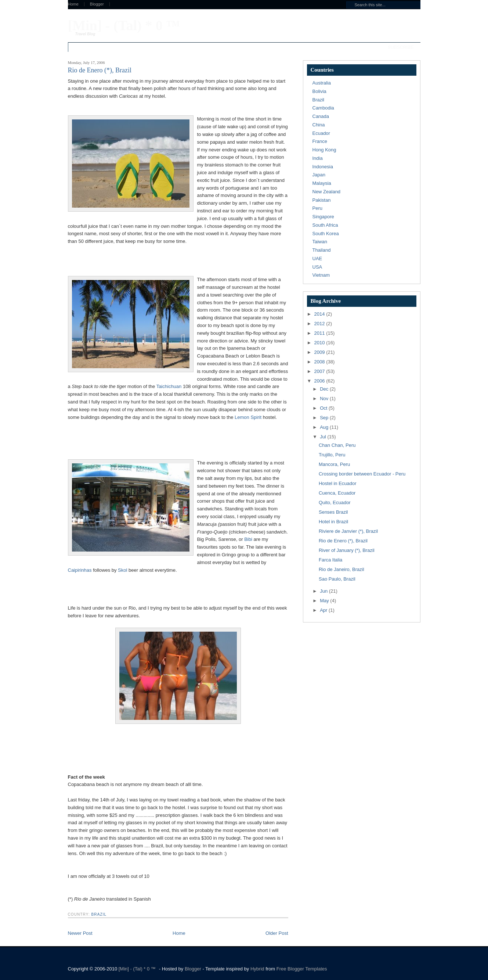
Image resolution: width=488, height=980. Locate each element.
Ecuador (321, 133)
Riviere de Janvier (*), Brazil (348, 531)
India (318, 158)
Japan (319, 175)
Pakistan (322, 200)
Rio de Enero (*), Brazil (343, 541)
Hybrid (258, 969)
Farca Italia (330, 560)
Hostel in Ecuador (338, 483)
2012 (320, 324)
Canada (321, 116)
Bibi (248, 539)
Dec (325, 389)
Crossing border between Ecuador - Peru (362, 474)
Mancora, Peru (334, 464)
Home (73, 4)
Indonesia (323, 167)
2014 (320, 314)
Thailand (322, 250)
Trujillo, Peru (332, 455)
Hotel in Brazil (333, 522)
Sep (325, 418)
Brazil (99, 914)
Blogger (97, 4)
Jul (323, 437)
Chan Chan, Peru (337, 445)
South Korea (326, 234)
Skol (122, 570)
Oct (324, 408)
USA (317, 267)
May (325, 601)
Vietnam (321, 275)
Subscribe (401, 47)
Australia (322, 83)
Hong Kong (324, 150)
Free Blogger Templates (302, 969)
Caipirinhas (80, 570)
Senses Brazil (333, 512)
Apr (324, 610)
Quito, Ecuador (335, 502)
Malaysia (322, 183)
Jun (324, 591)
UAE (317, 259)
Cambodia (323, 108)
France (320, 141)
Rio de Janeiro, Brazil (341, 569)
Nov (325, 399)
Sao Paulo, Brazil (337, 579)
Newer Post (80, 933)
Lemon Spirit (248, 417)
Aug (325, 427)
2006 (320, 381)
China (319, 125)
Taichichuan (169, 386)
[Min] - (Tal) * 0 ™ (124, 25)
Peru (317, 208)
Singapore (323, 217)
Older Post (277, 933)
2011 (320, 333)
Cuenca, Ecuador (337, 493)
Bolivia (319, 91)
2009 (320, 352)
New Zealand (327, 192)
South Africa (325, 225)
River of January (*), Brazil (347, 550)
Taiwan (320, 242)
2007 (320, 371)
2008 (320, 362)
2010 (320, 343)
